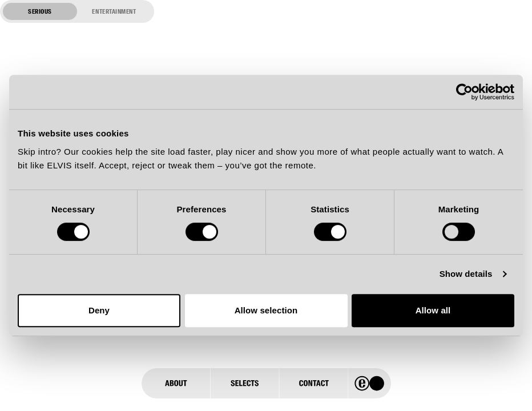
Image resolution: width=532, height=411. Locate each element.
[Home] (370, 383)
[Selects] (244, 383)
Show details (466, 274)
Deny (99, 310)
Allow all (433, 310)
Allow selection (266, 310)
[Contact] (313, 383)
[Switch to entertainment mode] (77, 11)
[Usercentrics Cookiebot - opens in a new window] (464, 92)
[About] (176, 383)
